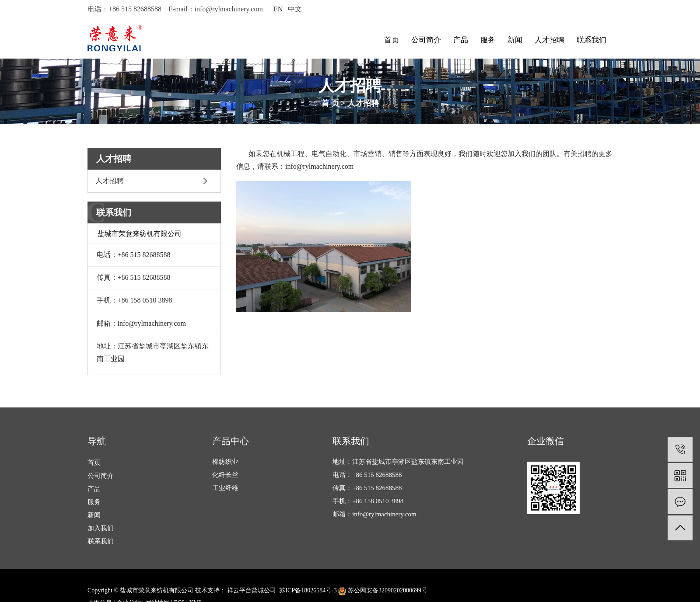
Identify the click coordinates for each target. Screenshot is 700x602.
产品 (461, 40)
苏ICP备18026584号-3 (308, 590)
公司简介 (426, 40)
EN (278, 9)
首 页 (330, 103)
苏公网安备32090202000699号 (383, 590)
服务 (488, 40)
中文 (295, 9)
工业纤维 (225, 488)
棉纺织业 (225, 462)
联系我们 (591, 40)
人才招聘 (549, 40)
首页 (392, 40)
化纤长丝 (225, 475)
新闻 (515, 40)
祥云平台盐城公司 (251, 590)
